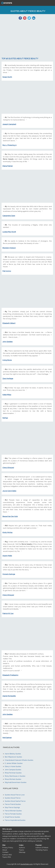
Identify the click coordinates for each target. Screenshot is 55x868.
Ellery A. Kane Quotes (13, 766)
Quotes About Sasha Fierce (15, 801)
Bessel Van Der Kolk (10, 516)
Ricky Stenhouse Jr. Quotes (15, 776)
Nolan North (7, 77)
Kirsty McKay (7, 532)
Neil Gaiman (7, 738)
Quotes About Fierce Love (15, 795)
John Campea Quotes (13, 770)
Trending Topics (42, 850)
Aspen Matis (7, 556)
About (5, 850)
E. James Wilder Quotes (14, 763)
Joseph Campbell (9, 124)
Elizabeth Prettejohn (10, 675)
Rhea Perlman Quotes (13, 773)
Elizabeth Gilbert (9, 323)
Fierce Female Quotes (13, 814)
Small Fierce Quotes (12, 817)
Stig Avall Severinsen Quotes (16, 782)
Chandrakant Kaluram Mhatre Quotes (19, 760)
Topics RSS (7, 857)
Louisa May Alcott (9, 232)
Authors (22, 848)
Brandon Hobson (9, 248)
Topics (21, 850)
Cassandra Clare (9, 216)
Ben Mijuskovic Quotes (13, 757)
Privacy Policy (8, 848)
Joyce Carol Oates (9, 491)
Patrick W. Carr (8, 613)
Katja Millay (7, 395)
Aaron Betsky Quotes (13, 754)
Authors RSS (7, 855)
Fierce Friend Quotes (13, 804)
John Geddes (8, 342)
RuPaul (5, 418)
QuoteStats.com (27, 864)
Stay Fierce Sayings (12, 807)
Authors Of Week (42, 848)
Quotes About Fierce (13, 798)
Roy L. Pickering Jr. (10, 145)
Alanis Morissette (9, 696)
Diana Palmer (8, 166)
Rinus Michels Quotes (13, 779)
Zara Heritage (8, 378)
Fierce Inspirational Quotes (15, 820)
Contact (5, 852)
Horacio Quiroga (9, 574)
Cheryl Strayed (8, 468)
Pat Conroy (7, 271)
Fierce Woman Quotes (13, 811)
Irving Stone (7, 360)
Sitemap (22, 852)
